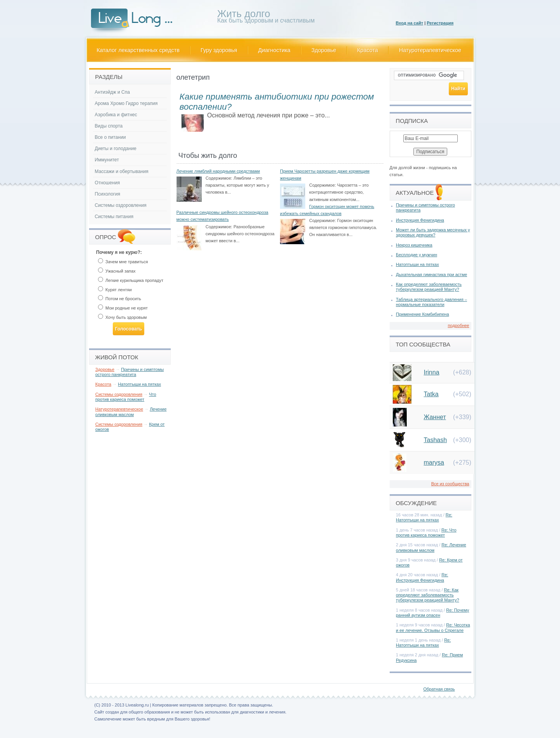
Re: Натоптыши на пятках (424, 517)
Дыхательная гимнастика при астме (431, 275)
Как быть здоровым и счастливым (266, 18)
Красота (368, 50)
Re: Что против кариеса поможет (426, 533)
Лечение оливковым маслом (131, 412)
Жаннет (435, 417)
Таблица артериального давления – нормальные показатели (431, 302)
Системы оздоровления (121, 205)
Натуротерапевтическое (430, 50)
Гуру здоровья (219, 50)
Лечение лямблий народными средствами (218, 171)
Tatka (431, 394)
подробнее (458, 325)
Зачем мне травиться (123, 262)
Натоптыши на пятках (139, 384)
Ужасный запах (117, 271)
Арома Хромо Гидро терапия (126, 103)
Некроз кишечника (414, 245)
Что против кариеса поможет (126, 397)
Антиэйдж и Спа (113, 92)
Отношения (108, 183)
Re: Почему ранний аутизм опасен (432, 613)
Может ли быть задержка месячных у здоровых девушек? (433, 232)
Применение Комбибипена (423, 314)
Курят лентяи (115, 290)
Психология (108, 194)
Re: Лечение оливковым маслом (431, 547)
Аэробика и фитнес (116, 115)
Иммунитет (107, 160)
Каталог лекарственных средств (138, 50)
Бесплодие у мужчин (416, 255)
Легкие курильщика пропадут (131, 280)
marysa (434, 463)
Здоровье (324, 50)
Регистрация (440, 23)
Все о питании (110, 137)
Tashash (436, 440)
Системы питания (114, 217)
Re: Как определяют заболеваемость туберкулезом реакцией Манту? (428, 595)
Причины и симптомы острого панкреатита (129, 372)
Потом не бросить (120, 299)
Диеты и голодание (116, 149)
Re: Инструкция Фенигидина (422, 577)
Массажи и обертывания (122, 171)
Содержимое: (219, 178)
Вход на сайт (410, 23)
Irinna (432, 372)
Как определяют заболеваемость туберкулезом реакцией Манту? (429, 287)
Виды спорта (109, 126)
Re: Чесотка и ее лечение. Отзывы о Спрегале (433, 627)
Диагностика (274, 50)
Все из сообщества (450, 484)
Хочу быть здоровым (122, 317)
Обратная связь (439, 689)
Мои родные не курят (123, 308)
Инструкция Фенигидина (420, 220)
